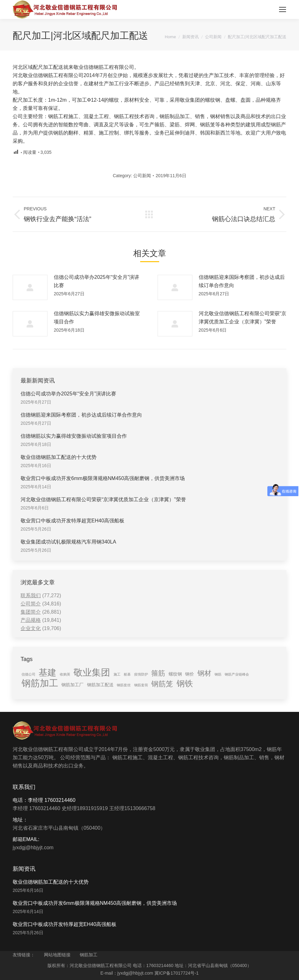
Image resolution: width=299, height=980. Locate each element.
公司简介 (31, 604)
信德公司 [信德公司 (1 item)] (28, 674)
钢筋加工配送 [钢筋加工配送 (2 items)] (100, 685)
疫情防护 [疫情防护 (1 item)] (141, 674)
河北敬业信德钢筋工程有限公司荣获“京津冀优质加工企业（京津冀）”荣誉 (243, 318)
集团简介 (31, 612)
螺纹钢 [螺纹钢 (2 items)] (175, 674)
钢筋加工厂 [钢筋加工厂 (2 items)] (72, 685)
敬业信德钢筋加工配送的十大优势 (59, 457)
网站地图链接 (57, 955)
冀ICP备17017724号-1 (177, 973)
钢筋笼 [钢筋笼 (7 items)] (162, 684)
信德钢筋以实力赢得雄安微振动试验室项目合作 (97, 318)
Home (170, 37)
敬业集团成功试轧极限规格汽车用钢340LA (68, 542)
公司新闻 (213, 37)
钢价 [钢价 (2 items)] (190, 674)
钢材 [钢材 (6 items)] (204, 673)
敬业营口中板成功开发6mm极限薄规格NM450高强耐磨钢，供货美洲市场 (103, 478)
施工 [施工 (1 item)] (117, 674)
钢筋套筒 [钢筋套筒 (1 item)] (141, 685)
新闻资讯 (190, 37)
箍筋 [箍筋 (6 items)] (158, 673)
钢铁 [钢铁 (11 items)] (185, 683)
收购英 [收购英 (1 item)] (65, 674)
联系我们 (31, 595)
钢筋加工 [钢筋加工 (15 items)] (40, 683)
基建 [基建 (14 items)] (47, 672)
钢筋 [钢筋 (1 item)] (218, 674)
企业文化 (31, 628)
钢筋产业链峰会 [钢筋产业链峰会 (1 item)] (237, 674)
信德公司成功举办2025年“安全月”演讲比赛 (97, 281)
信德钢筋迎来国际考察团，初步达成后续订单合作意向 (242, 281)
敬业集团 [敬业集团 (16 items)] (92, 672)
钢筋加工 (89, 955)
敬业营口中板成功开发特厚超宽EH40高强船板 (72, 521)
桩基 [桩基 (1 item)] (127, 674)
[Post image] (30, 287)
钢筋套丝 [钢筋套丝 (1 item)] (124, 685)
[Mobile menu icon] (283, 9)
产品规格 (31, 620)
